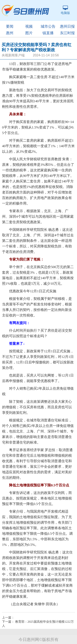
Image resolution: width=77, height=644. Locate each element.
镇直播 (48, 33)
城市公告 (48, 26)
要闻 (10, 26)
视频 (29, 26)
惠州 (10, 33)
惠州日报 (67, 26)
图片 (29, 33)
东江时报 (67, 33)
